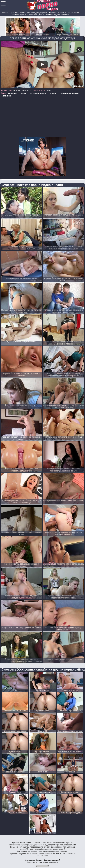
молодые (12, 93)
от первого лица (38, 93)
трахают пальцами (69, 93)
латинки (7, 96)
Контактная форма (33, 860)
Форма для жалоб (52, 860)
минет (53, 93)
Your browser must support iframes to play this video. (42, 65)
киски (23, 93)
